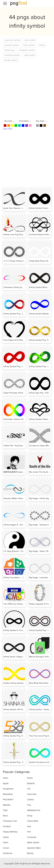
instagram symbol (27, 50)
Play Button (8, 799)
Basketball (8, 794)
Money (30, 853)
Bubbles (7, 805)
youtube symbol (12, 45)
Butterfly (31, 783)
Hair (29, 826)
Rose (5, 816)
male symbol (30, 55)
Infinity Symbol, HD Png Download (19, 709)
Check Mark (33, 821)
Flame (30, 778)
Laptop (30, 799)
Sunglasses (8, 789)
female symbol (11, 60)
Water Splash (33, 842)
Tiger (5, 810)
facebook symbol (12, 55)
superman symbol (12, 40)
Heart (5, 778)
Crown (6, 848)
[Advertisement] (27, 91)
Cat (29, 789)
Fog (29, 805)
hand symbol (29, 45)
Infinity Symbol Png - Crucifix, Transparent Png (24, 762)
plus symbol (30, 40)
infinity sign (10, 50)
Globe (6, 837)
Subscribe (32, 794)
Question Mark (34, 848)
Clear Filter (8, 129)
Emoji (30, 816)
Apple (6, 783)
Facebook (8, 853)
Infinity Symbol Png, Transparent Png (20, 736)
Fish (29, 832)
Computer (32, 837)
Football (7, 826)
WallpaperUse (34, 810)
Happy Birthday (10, 832)
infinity (42, 45)
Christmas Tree (10, 821)
